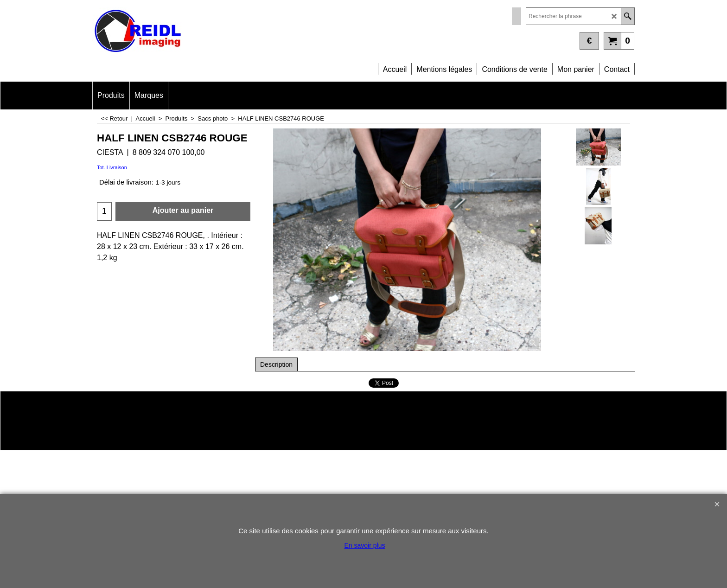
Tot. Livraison (112, 167)
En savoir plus (365, 545)
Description (276, 364)
